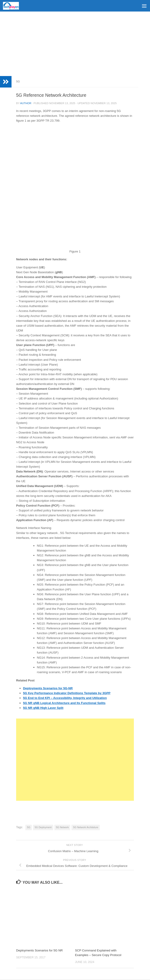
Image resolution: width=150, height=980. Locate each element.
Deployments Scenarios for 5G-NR (48, 688)
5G (18, 82)
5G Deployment (43, 827)
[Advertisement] (75, 44)
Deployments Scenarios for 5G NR (39, 950)
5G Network (62, 827)
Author (26, 103)
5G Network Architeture (86, 827)
